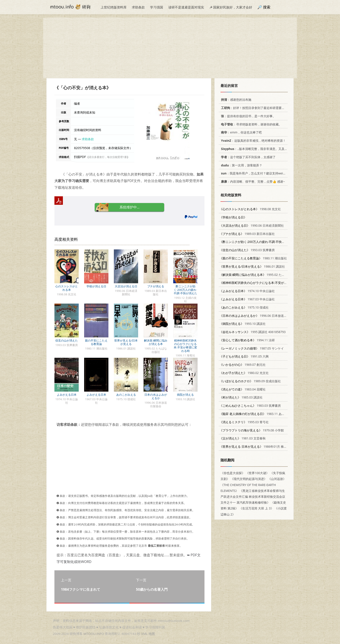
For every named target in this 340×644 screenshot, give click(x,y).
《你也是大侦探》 (233, 473)
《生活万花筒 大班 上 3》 (256, 508)
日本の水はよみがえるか (156, 396)
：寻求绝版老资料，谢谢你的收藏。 (251, 124)
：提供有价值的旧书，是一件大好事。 (248, 116)
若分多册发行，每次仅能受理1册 (108, 157)
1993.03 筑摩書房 (247, 250)
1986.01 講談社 (252, 266)
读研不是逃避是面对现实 (186, 7)
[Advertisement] (170, 48)
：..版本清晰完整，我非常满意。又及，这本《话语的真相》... (268, 149)
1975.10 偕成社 (244, 307)
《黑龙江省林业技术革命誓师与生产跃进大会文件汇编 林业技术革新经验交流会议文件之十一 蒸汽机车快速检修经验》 (253, 497)
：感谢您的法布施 (235, 100)
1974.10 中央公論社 (247, 291)
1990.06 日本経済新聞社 (252, 225)
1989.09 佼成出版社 (250, 381)
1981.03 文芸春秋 (243, 438)
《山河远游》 (277, 479)
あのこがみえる (126, 395)
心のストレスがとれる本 (67, 288)
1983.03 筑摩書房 (250, 406)
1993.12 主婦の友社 (272, 242)
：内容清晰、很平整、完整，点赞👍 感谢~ (252, 181)
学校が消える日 (96, 286)
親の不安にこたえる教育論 (96, 342)
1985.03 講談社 (241, 397)
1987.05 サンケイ (252, 348)
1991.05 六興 (244, 356)
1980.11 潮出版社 (253, 258)
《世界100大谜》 (257, 473)
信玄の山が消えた (67, 340)
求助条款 (138, 7)
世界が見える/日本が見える (126, 342)
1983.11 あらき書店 (257, 414)
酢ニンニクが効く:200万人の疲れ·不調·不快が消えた (185, 290)
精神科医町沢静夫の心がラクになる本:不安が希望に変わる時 (185, 346)
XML (144, 634)
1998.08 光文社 (250, 209)
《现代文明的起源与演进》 (249, 479)
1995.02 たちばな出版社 (260, 275)
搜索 (267, 7)
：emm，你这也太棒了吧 (241, 132)
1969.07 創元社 (243, 365)
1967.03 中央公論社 (247, 299)
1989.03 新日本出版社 (247, 234)
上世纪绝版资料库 (114, 7)
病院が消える (185, 395)
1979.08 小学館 (252, 430)
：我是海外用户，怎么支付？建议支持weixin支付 (256, 173)
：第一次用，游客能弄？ (241, 165)
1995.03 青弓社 (244, 422)
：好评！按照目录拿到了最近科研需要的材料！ (257, 108)
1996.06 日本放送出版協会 (258, 316)
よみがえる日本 (67, 395)
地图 (152, 634)
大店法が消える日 (126, 286)
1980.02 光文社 (244, 373)
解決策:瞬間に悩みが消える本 (156, 342)
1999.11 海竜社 (275, 283)
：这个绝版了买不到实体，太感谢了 (248, 157)
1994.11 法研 (247, 340)
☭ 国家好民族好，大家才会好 (231, 7)
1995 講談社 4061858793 (253, 332)
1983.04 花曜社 (243, 389)
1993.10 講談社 (243, 324)
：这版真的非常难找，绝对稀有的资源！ (253, 141)
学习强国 (157, 7)
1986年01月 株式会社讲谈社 (261, 446)
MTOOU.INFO (94, 634)
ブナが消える (156, 286)
